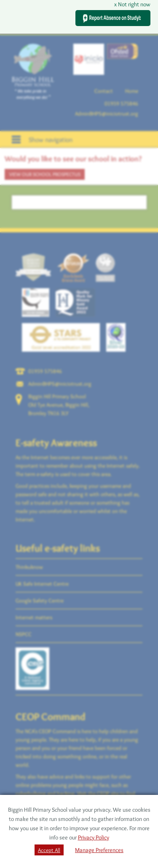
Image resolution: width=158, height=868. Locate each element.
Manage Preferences (99, 850)
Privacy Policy (94, 837)
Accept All (49, 850)
